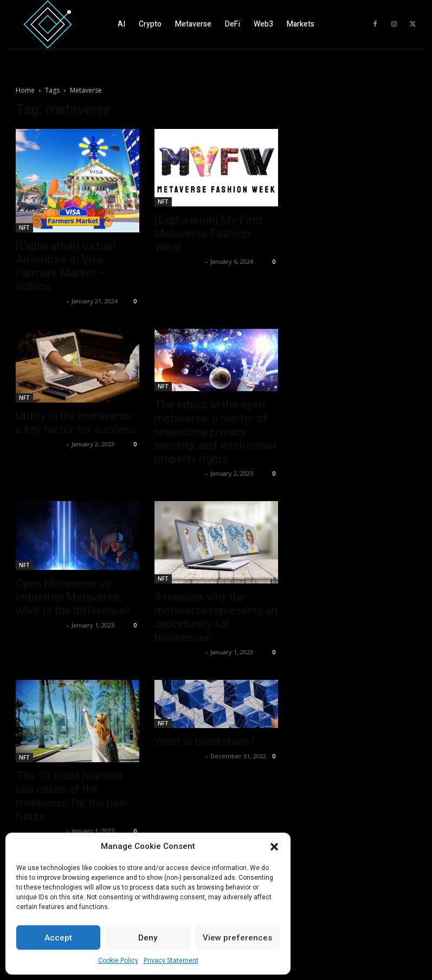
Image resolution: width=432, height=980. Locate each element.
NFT (24, 228)
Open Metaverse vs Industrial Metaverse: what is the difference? (73, 597)
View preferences (237, 938)
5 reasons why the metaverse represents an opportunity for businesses (216, 617)
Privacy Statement (171, 960)
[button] (274, 847)
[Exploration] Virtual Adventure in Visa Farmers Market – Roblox (66, 266)
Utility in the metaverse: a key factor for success (76, 423)
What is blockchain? (205, 742)
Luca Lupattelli (40, 301)
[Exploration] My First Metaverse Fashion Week (208, 233)
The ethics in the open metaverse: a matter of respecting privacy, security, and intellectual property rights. (215, 432)
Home (25, 90)
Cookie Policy (118, 960)
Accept (58, 938)
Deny (148, 938)
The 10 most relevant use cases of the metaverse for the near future (72, 796)
